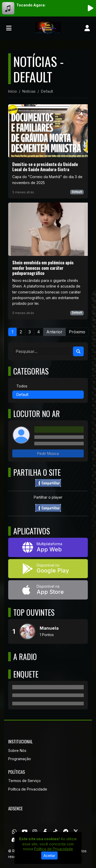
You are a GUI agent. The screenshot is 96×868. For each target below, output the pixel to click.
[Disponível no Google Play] (48, 569)
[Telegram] (66, 832)
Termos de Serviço (24, 781)
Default (77, 192)
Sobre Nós (17, 750)
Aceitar (49, 856)
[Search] (78, 351)
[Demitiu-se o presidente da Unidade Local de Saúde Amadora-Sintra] (48, 151)
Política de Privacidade (28, 789)
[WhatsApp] (14, 832)
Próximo (77, 332)
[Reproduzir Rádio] (90, 8)
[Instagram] (35, 832)
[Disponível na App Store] (48, 590)
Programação (20, 759)
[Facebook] (45, 832)
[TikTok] (55, 832)
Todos (22, 386)
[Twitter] (76, 832)
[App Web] (48, 547)
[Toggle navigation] (9, 28)
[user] (87, 28)
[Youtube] (25, 832)
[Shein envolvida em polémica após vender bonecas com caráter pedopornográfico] (48, 261)
